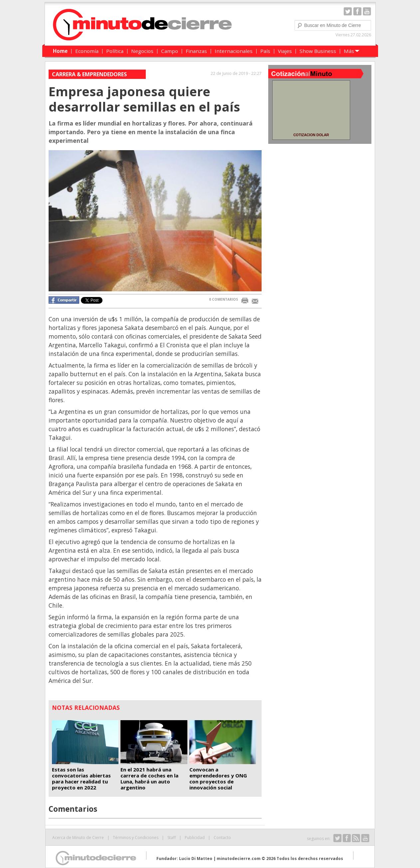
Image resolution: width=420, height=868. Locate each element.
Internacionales (234, 51)
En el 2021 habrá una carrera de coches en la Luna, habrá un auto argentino (149, 778)
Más (349, 51)
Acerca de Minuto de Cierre (78, 838)
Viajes (285, 51)
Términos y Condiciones (136, 838)
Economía (87, 51)
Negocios (142, 51)
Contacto (222, 838)
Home (60, 51)
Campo (170, 51)
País (265, 51)
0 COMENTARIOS (223, 299)
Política (115, 51)
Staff (172, 838)
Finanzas (196, 51)
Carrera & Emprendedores (89, 74)
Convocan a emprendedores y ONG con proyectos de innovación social (218, 778)
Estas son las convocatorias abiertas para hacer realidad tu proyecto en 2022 (81, 778)
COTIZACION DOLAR (311, 135)
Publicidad (195, 838)
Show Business (318, 51)
